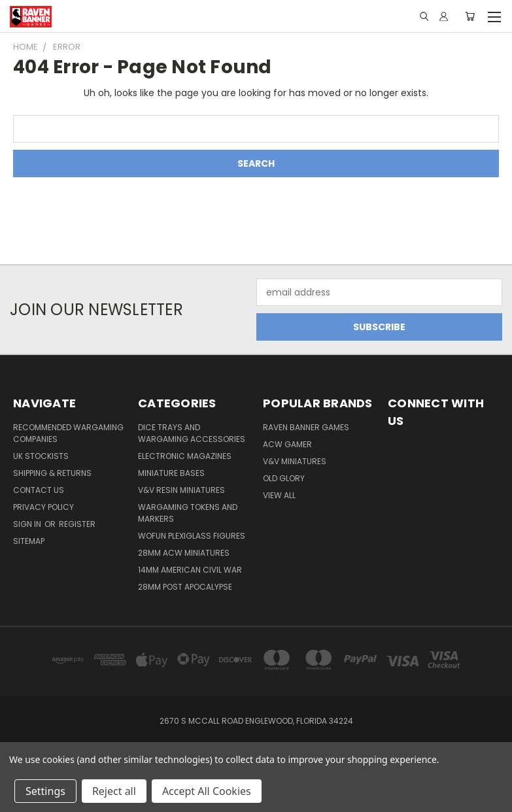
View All (279, 495)
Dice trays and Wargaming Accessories (192, 433)
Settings (45, 791)
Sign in (28, 524)
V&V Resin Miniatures (181, 490)
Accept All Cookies (207, 791)
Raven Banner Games (306, 427)
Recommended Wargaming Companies (68, 433)
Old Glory (284, 478)
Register (77, 524)
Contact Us (39, 490)
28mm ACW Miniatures (184, 553)
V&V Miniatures (295, 461)
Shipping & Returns (52, 473)
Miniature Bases (171, 473)
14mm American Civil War (190, 570)
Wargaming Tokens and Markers (188, 513)
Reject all (114, 791)
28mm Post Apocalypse (185, 587)
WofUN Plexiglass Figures (192, 536)
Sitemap (29, 541)
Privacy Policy (43, 507)
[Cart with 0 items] (470, 16)
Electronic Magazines (185, 456)
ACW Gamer (287, 444)
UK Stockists (41, 456)
